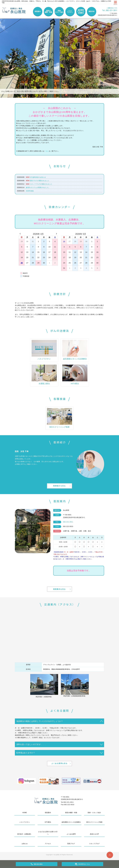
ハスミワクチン (70, 11)
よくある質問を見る (60, 765)
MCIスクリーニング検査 (94, 824)
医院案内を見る (59, 590)
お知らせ (25, 845)
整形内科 (92, 11)
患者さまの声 (94, 835)
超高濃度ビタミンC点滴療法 (81, 11)
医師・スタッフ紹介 (94, 814)
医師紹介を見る (59, 486)
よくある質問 (71, 835)
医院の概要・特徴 (48, 11)
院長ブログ (71, 845)
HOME (25, 814)
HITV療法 (48, 824)
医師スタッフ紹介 (59, 11)
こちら (46, 151)
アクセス (48, 845)
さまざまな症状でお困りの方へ (48, 834)
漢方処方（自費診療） (25, 835)
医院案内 (38, 11)
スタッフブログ (94, 845)
